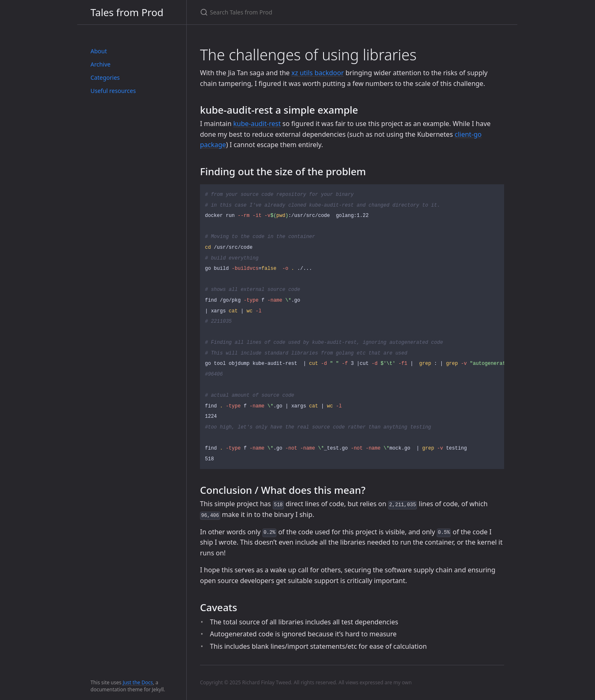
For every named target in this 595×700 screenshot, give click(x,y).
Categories (105, 77)
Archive (100, 64)
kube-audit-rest (257, 124)
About (99, 51)
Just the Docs (138, 682)
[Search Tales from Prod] (297, 12)
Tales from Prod (127, 12)
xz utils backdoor (318, 73)
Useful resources (113, 91)
